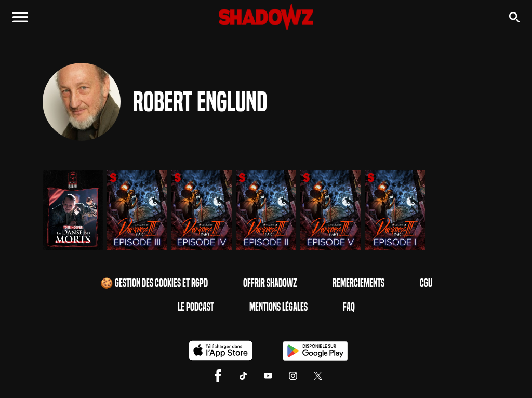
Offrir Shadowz (270, 283)
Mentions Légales (278, 307)
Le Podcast (196, 307)
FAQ (349, 307)
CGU (426, 283)
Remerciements (358, 283)
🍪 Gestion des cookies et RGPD (154, 283)
